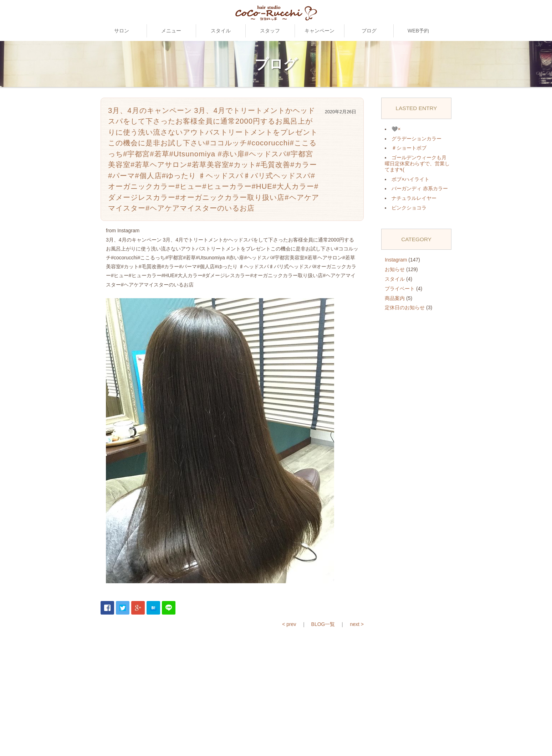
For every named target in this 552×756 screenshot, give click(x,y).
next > (357, 624)
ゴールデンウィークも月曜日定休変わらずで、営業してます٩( (417, 164)
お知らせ (395, 269)
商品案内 (395, 298)
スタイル (221, 31)
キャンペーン (320, 31)
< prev (289, 624)
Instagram (396, 260)
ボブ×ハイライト (410, 179)
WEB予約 (418, 31)
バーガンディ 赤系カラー (420, 188)
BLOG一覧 (323, 624)
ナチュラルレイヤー (414, 198)
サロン (122, 31)
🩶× (396, 129)
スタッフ (270, 31)
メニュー (171, 31)
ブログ (369, 31)
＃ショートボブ (409, 148)
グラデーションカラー (416, 139)
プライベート (400, 289)
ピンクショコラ (409, 208)
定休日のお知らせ (405, 307)
